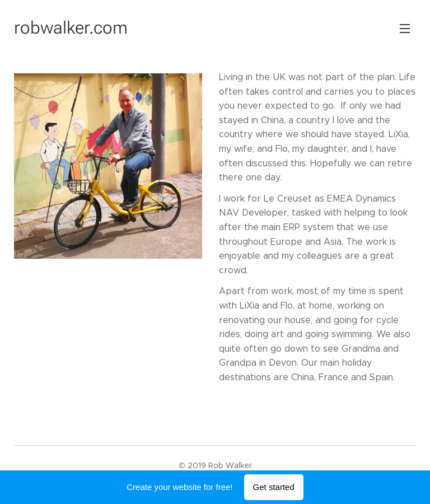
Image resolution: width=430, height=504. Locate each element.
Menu (405, 29)
